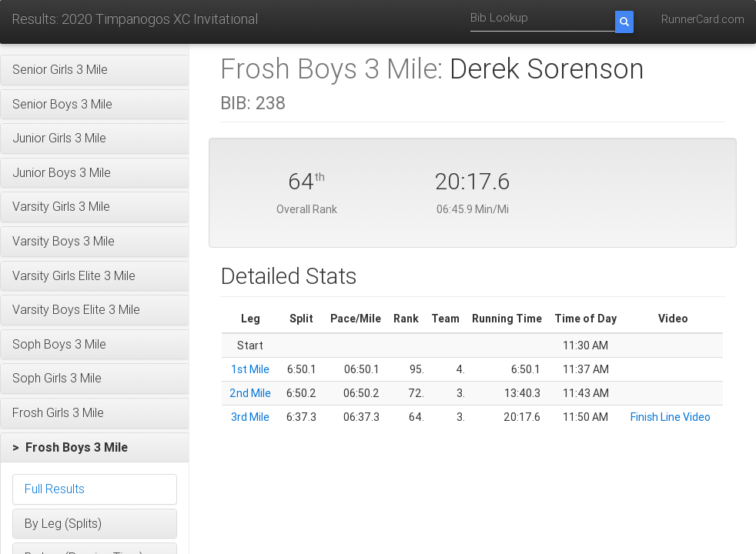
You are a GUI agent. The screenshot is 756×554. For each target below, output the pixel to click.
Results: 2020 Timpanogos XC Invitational (135, 19)
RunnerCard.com (703, 19)
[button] (95, 70)
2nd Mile (250, 393)
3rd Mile (250, 417)
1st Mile (250, 369)
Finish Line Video (671, 417)
